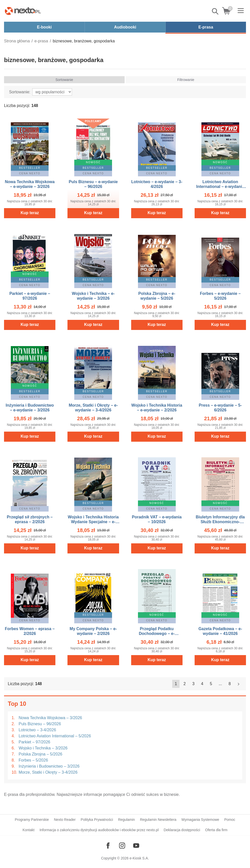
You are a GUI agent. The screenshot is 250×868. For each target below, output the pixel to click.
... (220, 684)
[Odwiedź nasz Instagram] (122, 846)
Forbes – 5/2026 (33, 760)
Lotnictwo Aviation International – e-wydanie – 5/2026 (220, 187)
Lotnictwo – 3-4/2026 (37, 730)
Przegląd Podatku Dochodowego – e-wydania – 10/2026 (157, 634)
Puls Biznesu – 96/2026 (40, 724)
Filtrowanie (186, 80)
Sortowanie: (20, 92)
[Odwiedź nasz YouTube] (136, 846)
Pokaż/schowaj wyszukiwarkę (216, 11)
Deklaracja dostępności (182, 830)
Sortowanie (64, 80)
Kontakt (28, 830)
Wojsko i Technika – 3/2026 (43, 748)
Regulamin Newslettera (158, 820)
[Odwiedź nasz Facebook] (108, 846)
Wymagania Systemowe (200, 820)
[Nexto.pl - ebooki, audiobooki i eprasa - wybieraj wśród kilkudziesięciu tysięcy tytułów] (23, 11)
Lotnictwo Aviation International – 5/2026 (55, 736)
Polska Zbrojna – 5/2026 (40, 754)
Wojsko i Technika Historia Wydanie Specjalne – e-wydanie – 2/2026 (93, 522)
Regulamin (127, 820)
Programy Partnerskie (32, 820)
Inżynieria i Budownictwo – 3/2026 (49, 766)
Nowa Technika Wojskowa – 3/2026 (50, 718)
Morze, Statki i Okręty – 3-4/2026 (48, 772)
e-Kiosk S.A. (139, 858)
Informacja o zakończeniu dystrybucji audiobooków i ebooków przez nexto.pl (99, 830)
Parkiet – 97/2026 (34, 742)
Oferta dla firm (216, 830)
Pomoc (230, 820)
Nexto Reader (65, 820)
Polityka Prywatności (97, 820)
